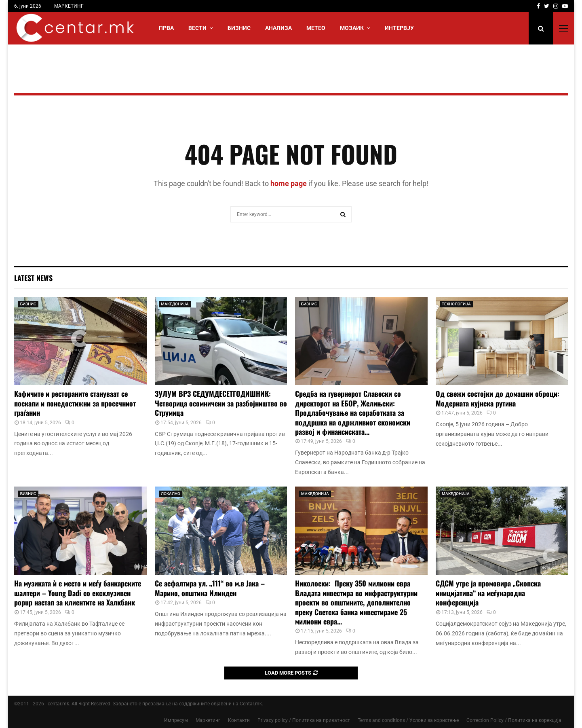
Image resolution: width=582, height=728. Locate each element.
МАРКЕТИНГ (69, 6)
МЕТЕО (316, 28)
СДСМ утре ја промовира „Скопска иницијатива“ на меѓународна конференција (488, 593)
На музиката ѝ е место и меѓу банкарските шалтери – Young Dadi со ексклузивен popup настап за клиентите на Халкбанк (78, 593)
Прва (166, 28)
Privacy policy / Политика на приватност (304, 720)
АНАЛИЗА (278, 28)
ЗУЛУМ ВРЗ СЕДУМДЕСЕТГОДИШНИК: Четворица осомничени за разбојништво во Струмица (221, 403)
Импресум (176, 720)
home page (289, 183)
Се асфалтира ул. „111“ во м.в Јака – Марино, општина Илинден (210, 588)
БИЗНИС (239, 28)
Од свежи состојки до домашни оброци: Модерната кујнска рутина (498, 398)
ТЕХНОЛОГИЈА (456, 304)
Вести (197, 28)
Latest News (33, 278)
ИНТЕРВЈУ (399, 28)
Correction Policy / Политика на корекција (514, 720)
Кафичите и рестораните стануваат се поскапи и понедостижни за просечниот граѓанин (75, 403)
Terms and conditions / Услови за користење (408, 720)
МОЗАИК (352, 28)
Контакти (239, 720)
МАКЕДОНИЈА (175, 304)
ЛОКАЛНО (171, 494)
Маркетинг (208, 720)
